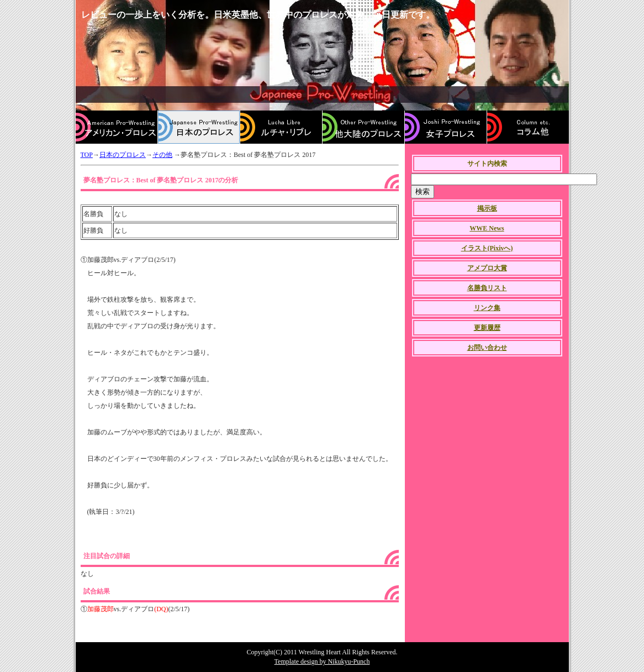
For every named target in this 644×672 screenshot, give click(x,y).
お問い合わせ (487, 348)
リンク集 (487, 308)
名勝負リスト (487, 288)
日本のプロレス (123, 155)
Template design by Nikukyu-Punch (322, 662)
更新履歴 (487, 328)
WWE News (487, 228)
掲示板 (487, 208)
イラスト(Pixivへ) (487, 248)
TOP (87, 155)
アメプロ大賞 (487, 268)
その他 (162, 155)
